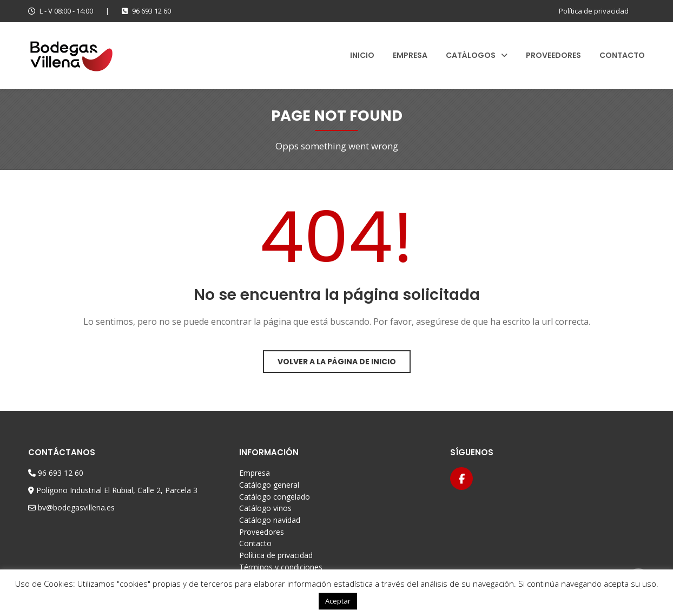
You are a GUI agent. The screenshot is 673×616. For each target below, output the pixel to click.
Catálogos (471, 55)
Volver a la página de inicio (337, 362)
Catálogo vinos (265, 508)
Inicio (362, 55)
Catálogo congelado (275, 497)
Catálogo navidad (270, 520)
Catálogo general (269, 485)
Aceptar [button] (338, 601)
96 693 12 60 (146, 11)
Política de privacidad (594, 11)
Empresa (410, 55)
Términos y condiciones (281, 567)
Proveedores (553, 55)
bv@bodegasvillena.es (76, 507)
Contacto (622, 55)
